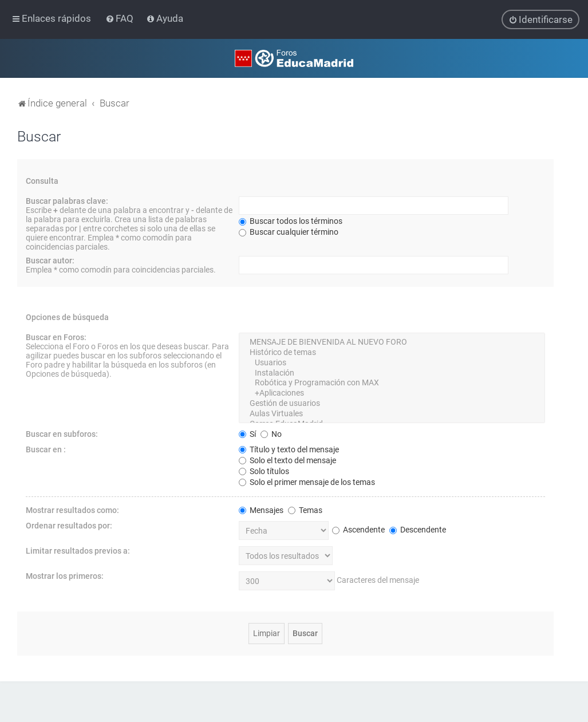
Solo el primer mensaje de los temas (307, 482)
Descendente (418, 529)
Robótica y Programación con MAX (392, 383)
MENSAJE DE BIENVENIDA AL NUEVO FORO (392, 342)
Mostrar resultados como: (72, 510)
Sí (247, 433)
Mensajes (261, 510)
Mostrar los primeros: (65, 575)
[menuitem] (121, 18)
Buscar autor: (50, 260)
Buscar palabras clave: (67, 200)
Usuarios (392, 362)
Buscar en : (46, 449)
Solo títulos (264, 471)
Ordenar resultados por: (69, 525)
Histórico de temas (392, 352)
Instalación (392, 373)
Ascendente (358, 529)
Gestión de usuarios (392, 403)
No (271, 433)
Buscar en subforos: (62, 433)
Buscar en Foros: (56, 337)
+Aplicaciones (392, 393)
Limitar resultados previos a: (78, 550)
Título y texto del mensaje (289, 449)
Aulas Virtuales (392, 413)
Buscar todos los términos (291, 220)
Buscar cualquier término (289, 231)
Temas (305, 510)
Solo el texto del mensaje (287, 460)
